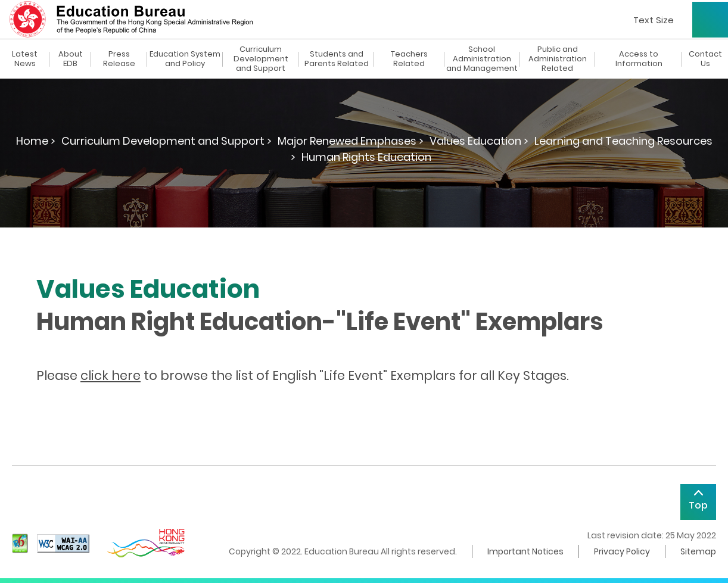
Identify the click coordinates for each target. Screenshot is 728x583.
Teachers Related (409, 59)
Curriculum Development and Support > (167, 141)
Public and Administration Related (558, 59)
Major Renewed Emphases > (351, 141)
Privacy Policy (622, 551)
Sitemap (698, 551)
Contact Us (705, 59)
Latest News (25, 59)
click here (111, 375)
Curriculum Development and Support (261, 59)
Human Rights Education (366, 157)
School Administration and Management (482, 59)
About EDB (71, 59)
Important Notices (525, 551)
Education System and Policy (185, 59)
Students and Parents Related (337, 59)
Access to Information (639, 59)
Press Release (119, 59)
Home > (36, 141)
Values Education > (479, 141)
